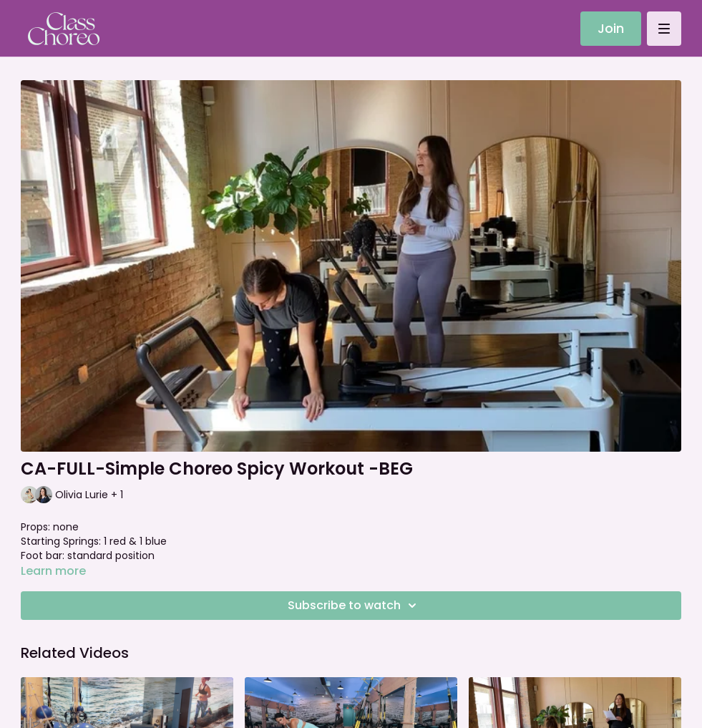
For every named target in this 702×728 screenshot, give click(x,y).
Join (611, 28)
